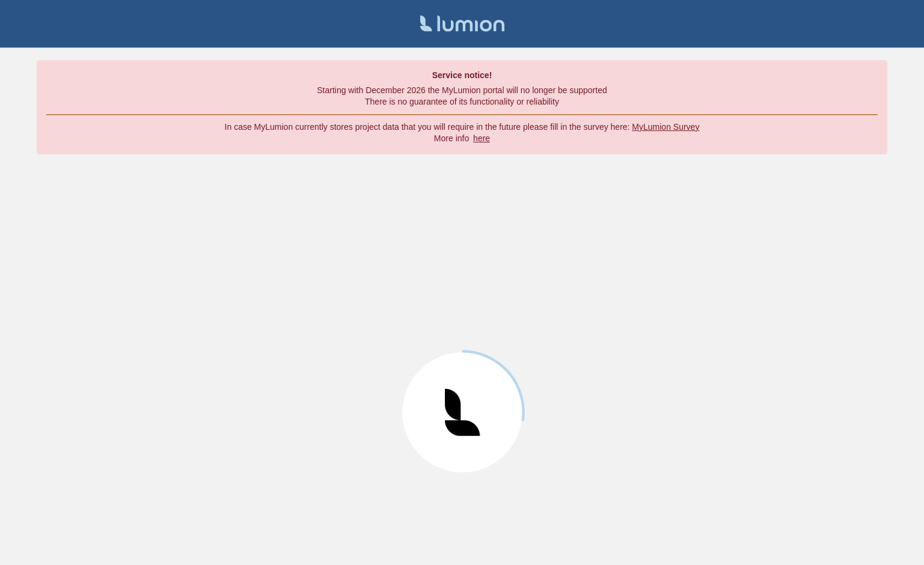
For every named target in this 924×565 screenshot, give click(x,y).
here (482, 138)
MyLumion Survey (665, 127)
